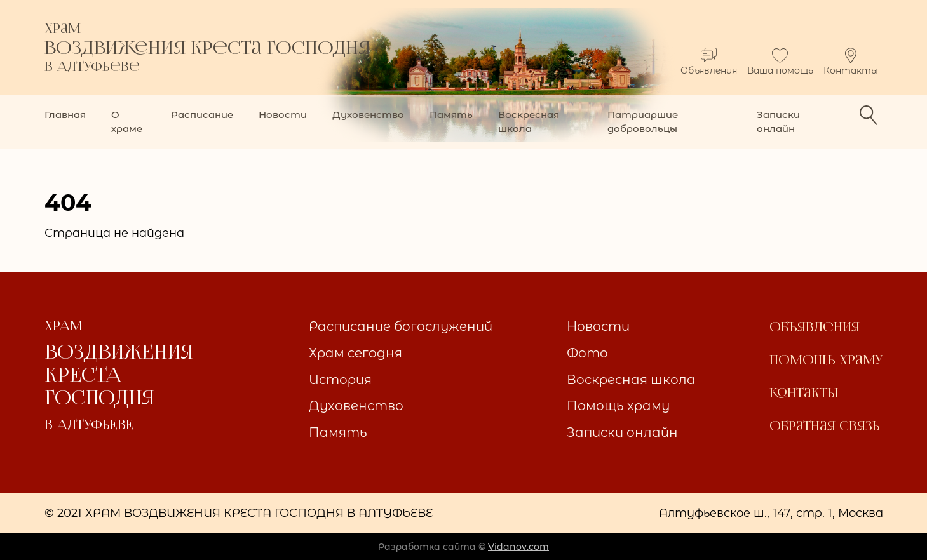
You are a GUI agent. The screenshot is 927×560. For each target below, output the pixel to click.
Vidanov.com (518, 547)
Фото (587, 353)
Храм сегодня (355, 353)
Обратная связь (825, 426)
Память (451, 115)
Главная (65, 115)
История (340, 380)
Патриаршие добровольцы (643, 122)
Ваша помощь (780, 62)
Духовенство (368, 115)
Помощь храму (618, 406)
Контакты (851, 62)
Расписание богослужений (401, 326)
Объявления (709, 62)
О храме (127, 122)
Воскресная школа (529, 122)
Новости (283, 115)
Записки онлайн (778, 122)
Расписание (202, 115)
